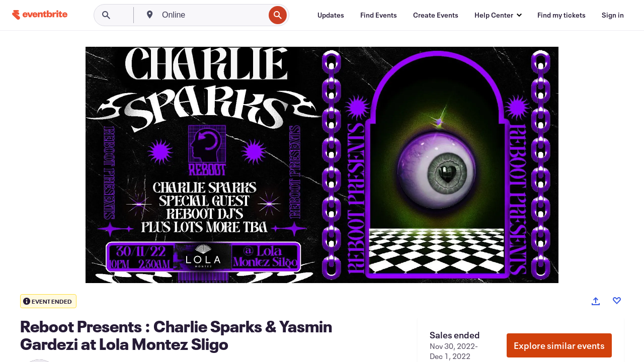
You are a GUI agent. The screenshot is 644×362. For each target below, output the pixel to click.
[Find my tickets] (561, 15)
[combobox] (212, 15)
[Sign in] (613, 15)
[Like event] (617, 301)
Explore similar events (559, 345)
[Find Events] (379, 15)
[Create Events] (436, 15)
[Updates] (331, 15)
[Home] (40, 15)
